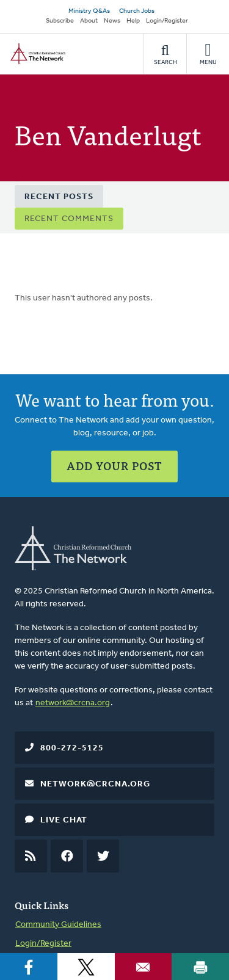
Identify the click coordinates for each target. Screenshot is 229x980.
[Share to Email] (144, 967)
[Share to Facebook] (29, 967)
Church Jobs (137, 11)
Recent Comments (69, 219)
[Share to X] (86, 967)
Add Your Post (114, 466)
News (112, 21)
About (89, 21)
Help (133, 21)
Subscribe (60, 21)
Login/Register (167, 21)
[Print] (200, 967)
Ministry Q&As (89, 11)
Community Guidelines (58, 925)
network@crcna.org (73, 703)
